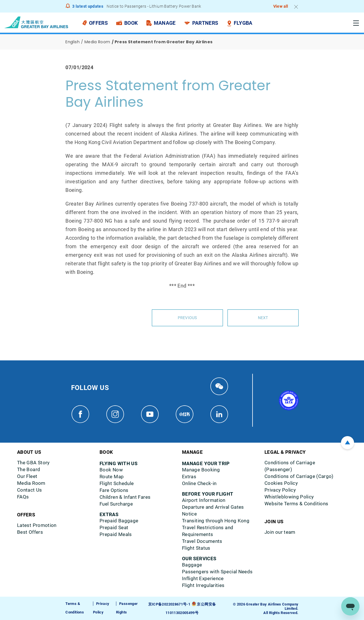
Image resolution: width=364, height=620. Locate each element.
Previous (187, 318)
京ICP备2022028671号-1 (169, 604)
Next (263, 318)
